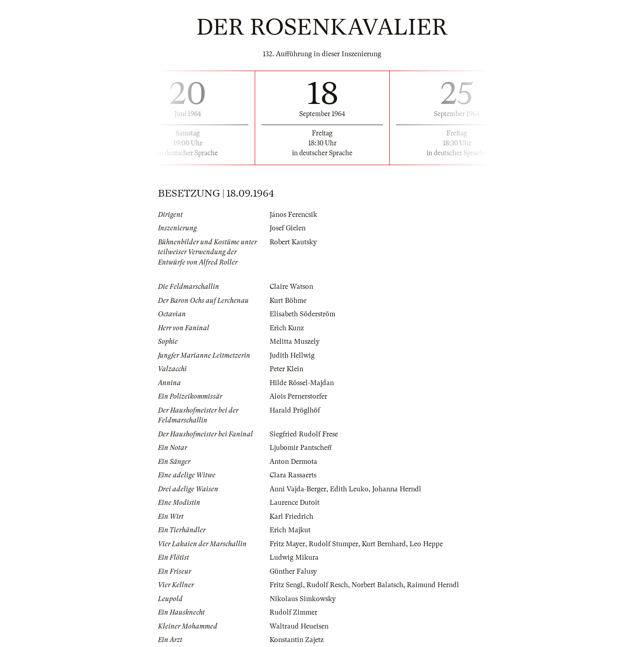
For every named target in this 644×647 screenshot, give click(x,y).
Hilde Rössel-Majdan (302, 383)
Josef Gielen (288, 228)
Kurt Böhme (288, 301)
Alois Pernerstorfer (298, 396)
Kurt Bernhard (384, 544)
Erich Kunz (287, 328)
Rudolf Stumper (333, 544)
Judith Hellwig (292, 355)
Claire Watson (291, 287)
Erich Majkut (290, 530)
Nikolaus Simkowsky (303, 599)
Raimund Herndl (433, 585)
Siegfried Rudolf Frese (304, 434)
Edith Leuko (349, 489)
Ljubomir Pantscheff (301, 448)
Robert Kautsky (293, 242)
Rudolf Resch (327, 585)
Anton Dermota (293, 462)
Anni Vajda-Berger (298, 489)
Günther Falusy (293, 571)
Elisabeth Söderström (302, 314)
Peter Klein (286, 369)
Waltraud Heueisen (299, 626)
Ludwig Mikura (294, 557)
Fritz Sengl (286, 585)
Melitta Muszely (295, 341)
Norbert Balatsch (377, 585)
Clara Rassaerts (293, 475)
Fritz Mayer (287, 544)
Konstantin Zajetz (297, 640)
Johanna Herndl (397, 489)
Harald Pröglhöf (295, 410)
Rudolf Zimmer (293, 612)
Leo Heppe (426, 544)
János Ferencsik (293, 215)
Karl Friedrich (291, 517)
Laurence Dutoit (295, 503)
